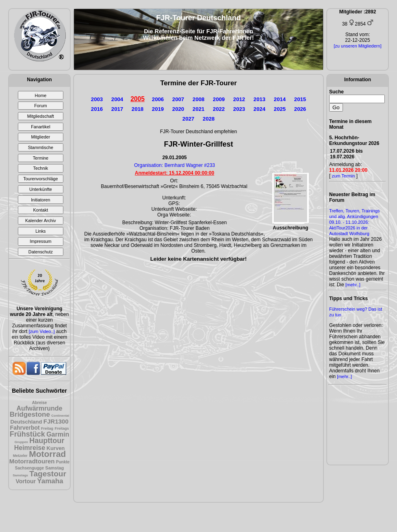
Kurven (56, 448)
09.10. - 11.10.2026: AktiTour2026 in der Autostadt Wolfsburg (349, 228)
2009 (219, 99)
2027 (188, 119)
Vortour (26, 481)
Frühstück (27, 434)
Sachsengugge (29, 468)
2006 (158, 99)
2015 (300, 99)
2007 (178, 99)
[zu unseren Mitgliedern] (357, 46)
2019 (158, 109)
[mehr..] (353, 285)
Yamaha (50, 481)
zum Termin (344, 176)
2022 (219, 109)
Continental (60, 416)
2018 (138, 109)
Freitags (62, 428)
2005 (138, 99)
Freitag (47, 428)
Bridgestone (30, 414)
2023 (239, 109)
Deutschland (26, 422)
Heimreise (30, 448)
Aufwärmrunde (40, 408)
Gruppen (21, 442)
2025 (280, 109)
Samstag (54, 468)
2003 (97, 99)
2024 (259, 109)
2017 (117, 109)
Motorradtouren (32, 461)
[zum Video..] (42, 331)
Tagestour (48, 474)
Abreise (40, 403)
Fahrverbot (25, 428)
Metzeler (20, 456)
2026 (300, 109)
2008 (198, 99)
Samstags (20, 475)
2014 (280, 99)
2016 (97, 109)
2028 (209, 119)
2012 (239, 99)
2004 (117, 99)
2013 (259, 99)
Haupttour (47, 441)
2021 (198, 109)
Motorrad (47, 454)
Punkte (63, 462)
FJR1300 (56, 421)
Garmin (58, 434)
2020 (178, 109)
